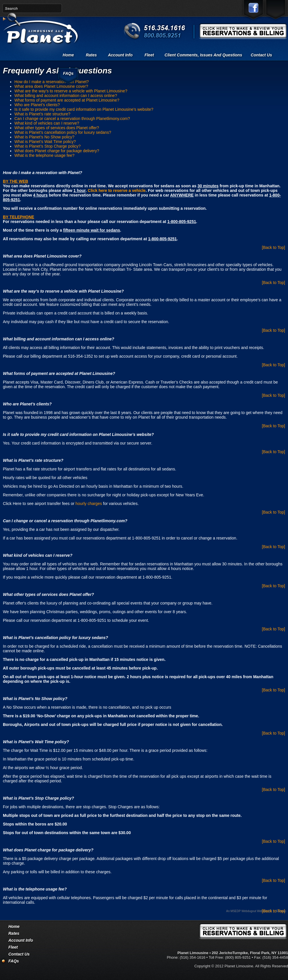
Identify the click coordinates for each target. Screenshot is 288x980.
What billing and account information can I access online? (66, 96)
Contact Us (262, 55)
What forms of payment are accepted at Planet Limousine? (67, 100)
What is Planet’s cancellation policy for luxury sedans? (63, 132)
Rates (91, 55)
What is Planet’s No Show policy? (44, 137)
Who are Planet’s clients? (37, 105)
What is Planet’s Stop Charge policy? (48, 146)
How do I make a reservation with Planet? (52, 82)
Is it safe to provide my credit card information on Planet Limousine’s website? (84, 109)
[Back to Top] (273, 247)
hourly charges (89, 504)
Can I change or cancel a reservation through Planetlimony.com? (72, 119)
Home (68, 55)
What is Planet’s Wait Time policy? (45, 142)
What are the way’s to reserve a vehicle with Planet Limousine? (71, 91)
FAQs (68, 73)
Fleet (149, 55)
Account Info (120, 55)
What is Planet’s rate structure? (42, 114)
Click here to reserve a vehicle (117, 190)
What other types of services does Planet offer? (57, 128)
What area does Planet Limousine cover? (51, 86)
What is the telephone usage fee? (44, 155)
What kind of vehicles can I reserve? (47, 123)
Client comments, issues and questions (203, 55)
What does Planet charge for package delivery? (57, 151)
